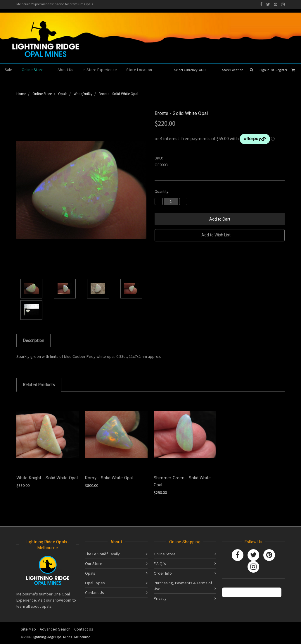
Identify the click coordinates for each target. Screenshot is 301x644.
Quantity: (162, 192)
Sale (8, 70)
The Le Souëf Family (102, 554)
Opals (90, 573)
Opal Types (95, 583)
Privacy (160, 598)
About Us (65, 70)
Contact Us (95, 593)
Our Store (94, 564)
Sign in (264, 70)
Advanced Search (55, 629)
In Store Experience (100, 70)
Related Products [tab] (39, 385)
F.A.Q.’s (160, 564)
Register (281, 70)
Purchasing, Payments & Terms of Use (183, 586)
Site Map (28, 629)
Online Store (35, 70)
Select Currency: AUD (192, 70)
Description (33, 340)
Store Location (233, 70)
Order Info (163, 573)
